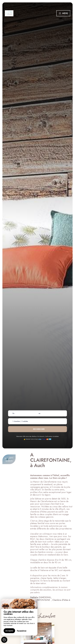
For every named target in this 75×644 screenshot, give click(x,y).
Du (13, 413)
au (39, 413)
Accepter (9, 631)
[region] (19, 617)
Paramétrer (22, 631)
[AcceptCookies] (4, 640)
